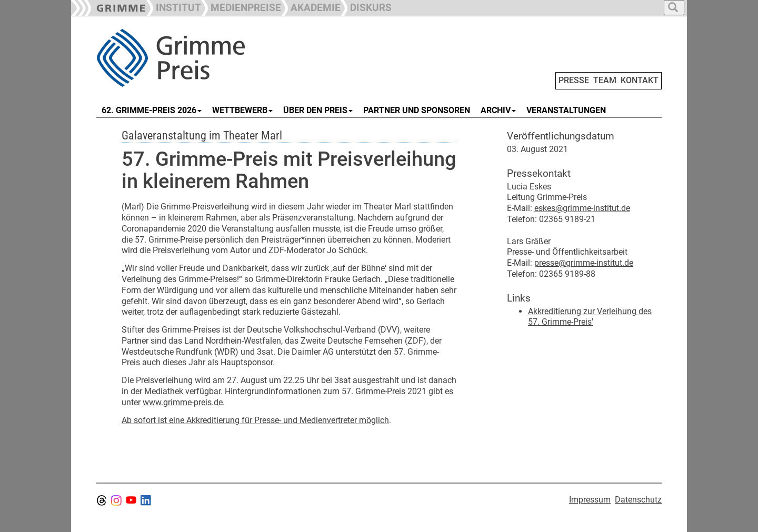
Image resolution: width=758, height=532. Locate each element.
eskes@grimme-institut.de (582, 208)
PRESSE (574, 80)
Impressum (590, 500)
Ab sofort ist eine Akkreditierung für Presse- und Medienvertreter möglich (255, 420)
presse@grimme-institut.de (584, 263)
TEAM (605, 80)
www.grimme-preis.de (183, 402)
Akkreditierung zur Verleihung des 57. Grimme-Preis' (590, 317)
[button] (241, 7)
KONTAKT (640, 80)
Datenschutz (638, 500)
